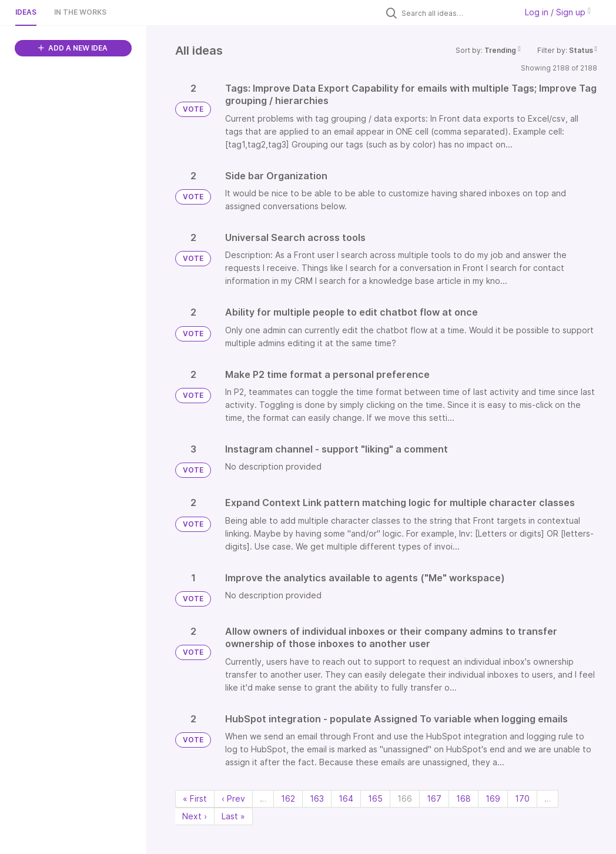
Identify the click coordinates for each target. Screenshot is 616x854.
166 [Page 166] (405, 798)
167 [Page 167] (434, 798)
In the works (80, 12)
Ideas (26, 12)
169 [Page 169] (493, 798)
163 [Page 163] (317, 798)
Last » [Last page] (233, 816)
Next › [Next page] (195, 816)
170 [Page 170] (522, 798)
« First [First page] (195, 798)
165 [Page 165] (375, 798)
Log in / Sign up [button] (558, 12)
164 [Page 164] (346, 798)
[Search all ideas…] (456, 13)
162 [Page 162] (288, 798)
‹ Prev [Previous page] (233, 798)
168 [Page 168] (463, 798)
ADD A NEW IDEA (73, 48)
